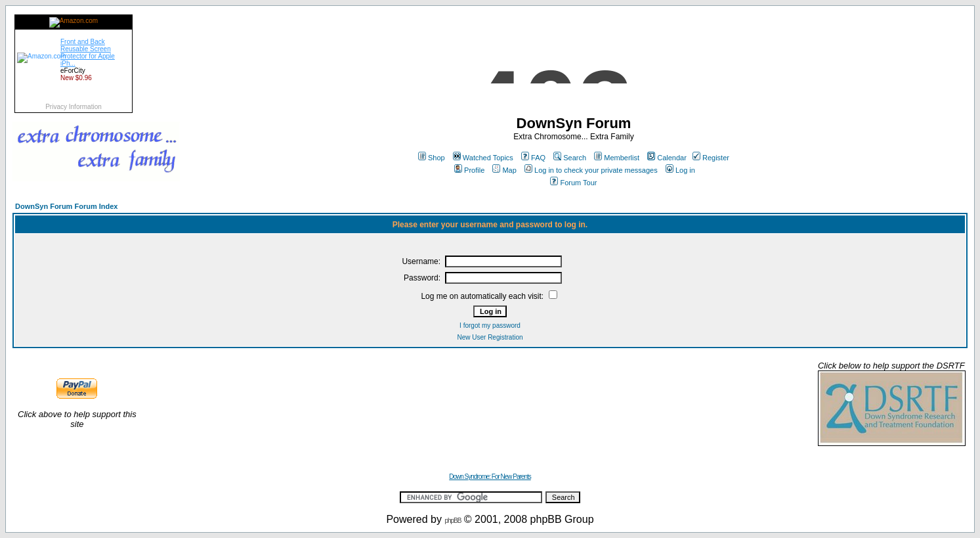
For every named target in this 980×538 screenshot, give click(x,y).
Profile (469, 170)
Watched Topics (483, 158)
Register (711, 158)
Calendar (667, 158)
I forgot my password (490, 325)
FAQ (533, 158)
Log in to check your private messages (591, 170)
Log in (680, 170)
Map (504, 170)
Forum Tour (573, 183)
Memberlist (617, 158)
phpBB (453, 521)
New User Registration (490, 337)
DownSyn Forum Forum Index (66, 206)
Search (570, 158)
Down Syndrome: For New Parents (490, 477)
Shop (432, 158)
